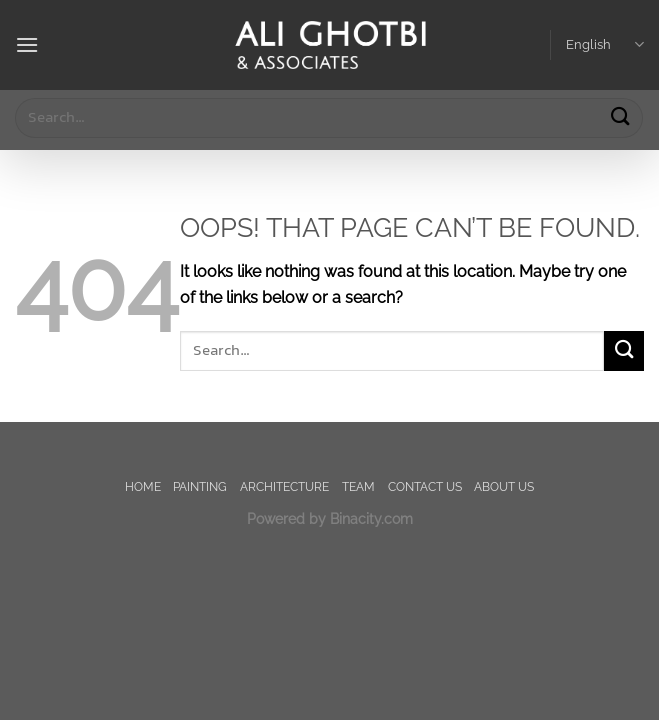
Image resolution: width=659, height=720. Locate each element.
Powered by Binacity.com (330, 518)
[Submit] (620, 117)
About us (504, 486)
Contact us (425, 486)
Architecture (284, 486)
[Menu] (27, 44)
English (605, 44)
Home (143, 486)
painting (200, 486)
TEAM (358, 486)
